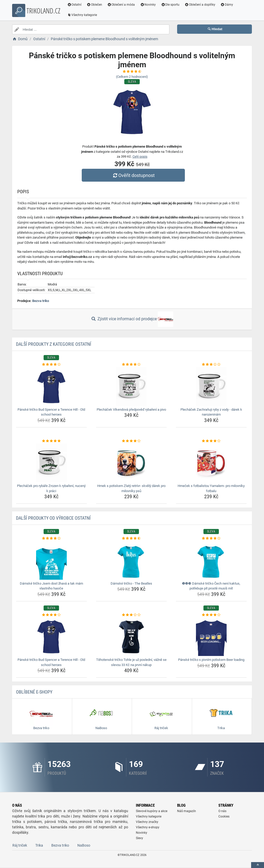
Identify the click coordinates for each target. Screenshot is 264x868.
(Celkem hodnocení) (132, 77)
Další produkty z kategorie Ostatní (54, 344)
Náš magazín (187, 811)
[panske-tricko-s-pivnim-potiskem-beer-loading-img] (211, 637)
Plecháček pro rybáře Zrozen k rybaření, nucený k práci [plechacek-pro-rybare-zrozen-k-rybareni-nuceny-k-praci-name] (51, 488)
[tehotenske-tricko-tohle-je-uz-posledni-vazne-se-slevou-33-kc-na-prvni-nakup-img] (131, 637)
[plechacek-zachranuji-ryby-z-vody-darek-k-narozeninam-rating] (211, 365)
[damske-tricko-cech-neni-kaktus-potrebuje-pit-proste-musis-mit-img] (211, 560)
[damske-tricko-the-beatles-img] (131, 560)
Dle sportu (170, 5)
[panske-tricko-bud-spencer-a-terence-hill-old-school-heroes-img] (51, 386)
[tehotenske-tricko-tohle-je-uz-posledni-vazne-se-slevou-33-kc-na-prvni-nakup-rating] (131, 615)
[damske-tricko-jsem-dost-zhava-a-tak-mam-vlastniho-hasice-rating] (51, 538)
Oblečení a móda (121, 5)
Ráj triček (20, 845)
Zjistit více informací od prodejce (132, 319)
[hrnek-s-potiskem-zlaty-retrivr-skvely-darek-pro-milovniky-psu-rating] (131, 441)
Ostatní (75, 5)
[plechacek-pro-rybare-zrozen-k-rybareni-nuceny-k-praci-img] (51, 463)
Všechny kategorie (82, 15)
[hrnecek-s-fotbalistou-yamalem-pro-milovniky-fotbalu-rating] (211, 441)
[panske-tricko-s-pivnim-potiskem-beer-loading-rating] (211, 615)
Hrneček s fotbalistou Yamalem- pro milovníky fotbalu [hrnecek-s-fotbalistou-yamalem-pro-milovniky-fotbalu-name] (211, 488)
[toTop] (258, 865)
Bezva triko (41, 301)
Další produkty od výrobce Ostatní (53, 518)
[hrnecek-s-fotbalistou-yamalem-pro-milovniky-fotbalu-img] (211, 463)
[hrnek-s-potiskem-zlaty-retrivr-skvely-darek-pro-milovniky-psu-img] (131, 463)
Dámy (227, 5)
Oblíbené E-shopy (34, 692)
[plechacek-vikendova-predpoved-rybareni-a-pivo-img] (131, 386)
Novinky (148, 5)
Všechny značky (147, 822)
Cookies (224, 816)
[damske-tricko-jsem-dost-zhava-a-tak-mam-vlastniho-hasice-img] (51, 560)
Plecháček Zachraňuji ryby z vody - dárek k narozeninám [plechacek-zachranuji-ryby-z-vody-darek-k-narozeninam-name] (211, 412)
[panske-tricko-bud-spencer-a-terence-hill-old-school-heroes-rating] (51, 365)
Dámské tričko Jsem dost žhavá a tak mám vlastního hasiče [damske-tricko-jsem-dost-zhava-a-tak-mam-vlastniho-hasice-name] (51, 586)
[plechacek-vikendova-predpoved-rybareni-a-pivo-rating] (131, 365)
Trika (39, 845)
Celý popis (140, 157)
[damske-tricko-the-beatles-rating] (131, 538)
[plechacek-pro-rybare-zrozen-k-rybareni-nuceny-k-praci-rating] (51, 441)
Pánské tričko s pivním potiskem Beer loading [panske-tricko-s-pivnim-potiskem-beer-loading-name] (211, 660)
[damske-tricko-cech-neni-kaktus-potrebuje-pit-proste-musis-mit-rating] (211, 538)
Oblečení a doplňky (200, 5)
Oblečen (95, 5)
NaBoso (84, 845)
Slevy (139, 838)
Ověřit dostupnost (133, 175)
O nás (222, 811)
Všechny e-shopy (148, 827)
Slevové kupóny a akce (152, 811)
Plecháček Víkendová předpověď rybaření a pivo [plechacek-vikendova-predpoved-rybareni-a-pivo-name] (131, 410)
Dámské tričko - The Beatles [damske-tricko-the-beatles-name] (131, 583)
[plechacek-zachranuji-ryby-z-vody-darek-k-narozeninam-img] (211, 386)
